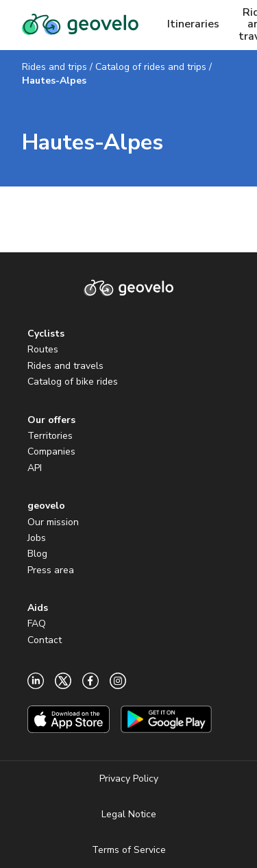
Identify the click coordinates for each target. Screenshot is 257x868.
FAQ (37, 624)
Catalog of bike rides (73, 382)
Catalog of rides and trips (151, 67)
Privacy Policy (129, 779)
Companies (51, 451)
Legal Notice (129, 814)
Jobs (37, 538)
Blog (37, 554)
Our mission (53, 522)
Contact (45, 640)
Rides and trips (54, 67)
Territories (50, 436)
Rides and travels (65, 366)
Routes (43, 349)
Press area (51, 570)
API (35, 468)
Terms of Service (129, 850)
